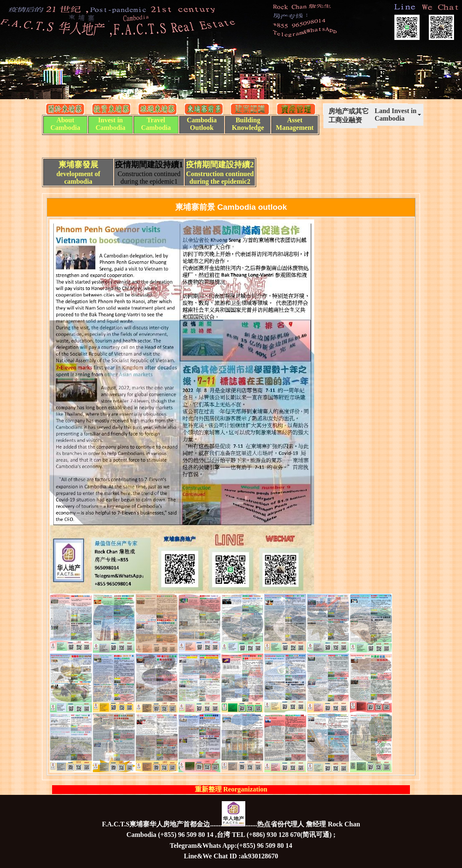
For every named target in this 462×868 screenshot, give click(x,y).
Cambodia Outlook (202, 124)
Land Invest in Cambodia (396, 115)
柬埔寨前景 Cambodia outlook (231, 207)
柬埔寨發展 (78, 165)
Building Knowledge (248, 124)
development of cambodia (78, 178)
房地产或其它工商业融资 (349, 116)
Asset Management (295, 124)
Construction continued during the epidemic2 (220, 178)
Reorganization (245, 789)
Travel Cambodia (156, 124)
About (65, 120)
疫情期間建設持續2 (220, 165)
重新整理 (209, 789)
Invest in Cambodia (110, 124)
